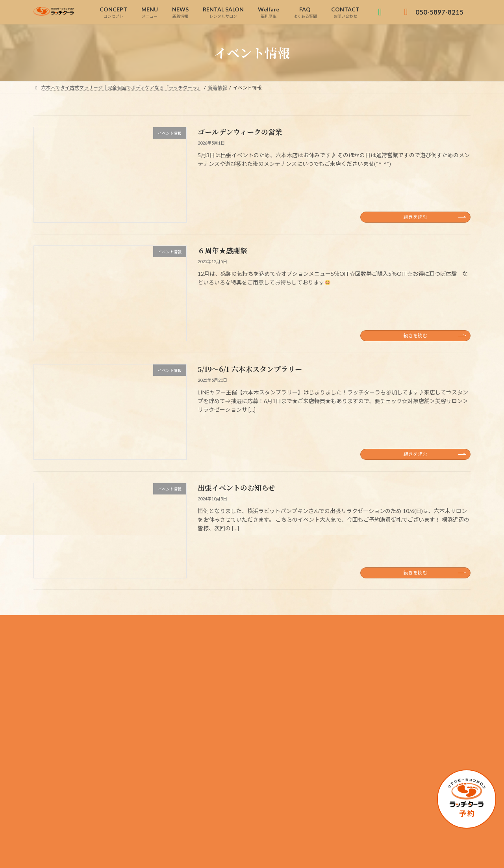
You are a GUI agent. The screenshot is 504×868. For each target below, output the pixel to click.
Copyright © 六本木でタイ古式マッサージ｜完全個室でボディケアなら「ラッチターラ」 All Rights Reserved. (252, 854)
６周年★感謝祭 (222, 250)
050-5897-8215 (88, 720)
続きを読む (415, 217)
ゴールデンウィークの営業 (240, 132)
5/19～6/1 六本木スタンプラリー (250, 369)
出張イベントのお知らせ (236, 487)
